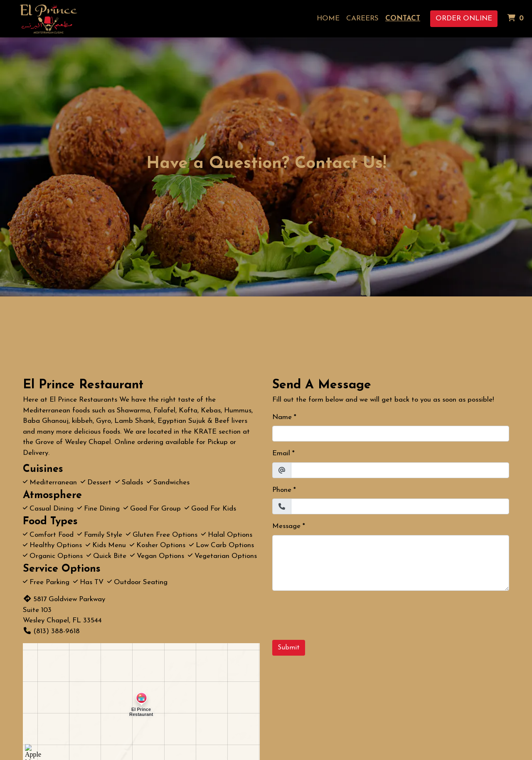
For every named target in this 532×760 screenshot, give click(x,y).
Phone (282, 490)
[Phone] (400, 506)
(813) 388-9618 (51, 631)
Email (281, 453)
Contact (403, 19)
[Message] (391, 563)
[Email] (400, 470)
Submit (289, 648)
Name (282, 417)
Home (328, 19)
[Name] (391, 434)
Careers (362, 19)
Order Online (464, 19)
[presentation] (335, 614)
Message (286, 526)
